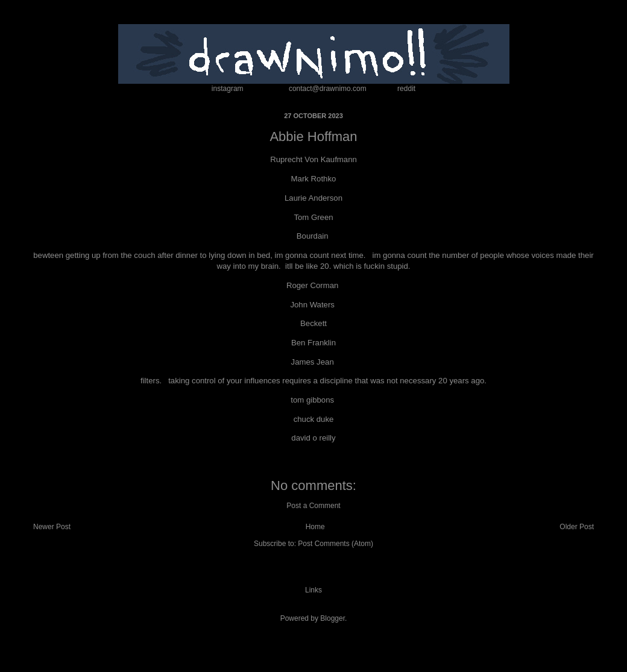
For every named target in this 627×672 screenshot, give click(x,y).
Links (313, 590)
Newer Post (52, 527)
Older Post (577, 527)
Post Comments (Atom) (336, 544)
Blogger (332, 618)
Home (315, 527)
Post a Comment (313, 506)
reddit (406, 89)
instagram (228, 89)
